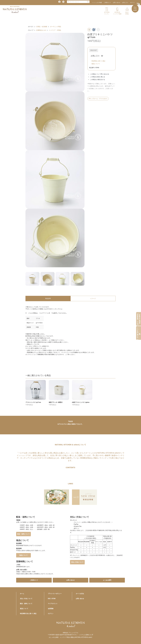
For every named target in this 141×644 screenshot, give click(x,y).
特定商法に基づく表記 (98, 61)
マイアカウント (53, 604)
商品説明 (48, 298)
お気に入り (125, 3)
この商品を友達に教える (97, 77)
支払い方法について (77, 562)
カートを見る (80, 594)
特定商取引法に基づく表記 (28, 614)
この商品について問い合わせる (99, 74)
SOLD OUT (94, 50)
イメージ (93, 298)
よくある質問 (107, 580)
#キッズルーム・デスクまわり (98, 99)
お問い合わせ (117, 3)
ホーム (22, 594)
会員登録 (51, 609)
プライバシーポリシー (55, 594)
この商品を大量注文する (97, 80)
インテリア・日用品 (55, 30)
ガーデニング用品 (56, 27)
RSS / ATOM (52, 599)
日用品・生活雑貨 (42, 27)
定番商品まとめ (41, 30)
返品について (96, 64)
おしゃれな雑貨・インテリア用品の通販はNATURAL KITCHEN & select (70, 637)
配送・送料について (23, 534)
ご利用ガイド (107, 3)
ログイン (132, 3)
